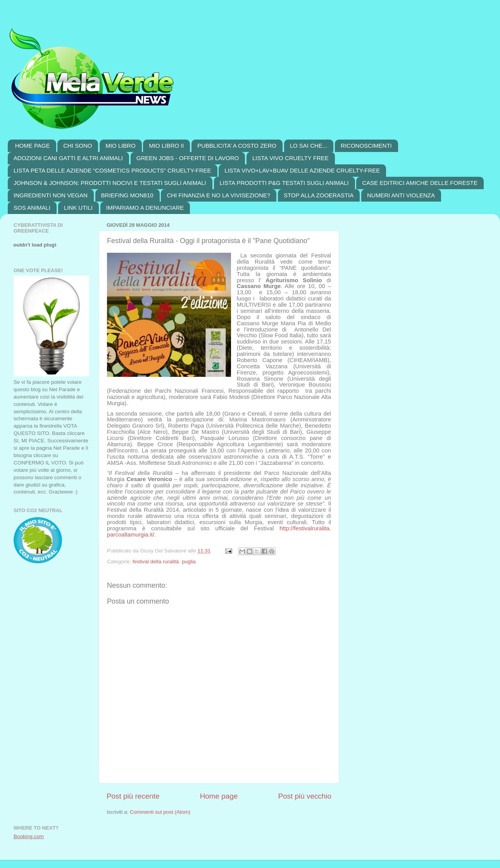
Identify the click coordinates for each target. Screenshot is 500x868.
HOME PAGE (33, 146)
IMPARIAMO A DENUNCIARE (145, 208)
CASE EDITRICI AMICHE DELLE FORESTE (420, 183)
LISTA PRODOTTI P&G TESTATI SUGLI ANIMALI (284, 183)
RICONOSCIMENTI (366, 146)
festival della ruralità (156, 562)
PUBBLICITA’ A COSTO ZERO (237, 146)
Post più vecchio (305, 796)
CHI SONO (78, 146)
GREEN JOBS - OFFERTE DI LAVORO (188, 158)
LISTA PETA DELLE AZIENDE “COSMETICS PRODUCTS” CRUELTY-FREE (112, 170)
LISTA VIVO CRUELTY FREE (291, 158)
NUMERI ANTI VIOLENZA (401, 195)
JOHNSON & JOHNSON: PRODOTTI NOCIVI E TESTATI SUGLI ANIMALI (110, 183)
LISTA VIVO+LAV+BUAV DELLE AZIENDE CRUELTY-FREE (302, 170)
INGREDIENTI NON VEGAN (51, 195)
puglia (189, 562)
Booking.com (29, 836)
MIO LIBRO (121, 146)
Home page (219, 796)
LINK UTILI (78, 208)
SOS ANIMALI (32, 208)
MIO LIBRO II (166, 146)
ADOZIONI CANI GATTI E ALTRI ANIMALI (68, 158)
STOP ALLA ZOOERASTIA (319, 195)
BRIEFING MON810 (127, 195)
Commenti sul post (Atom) (160, 812)
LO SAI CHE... (309, 146)
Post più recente (133, 796)
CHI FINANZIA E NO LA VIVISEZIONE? (218, 195)
